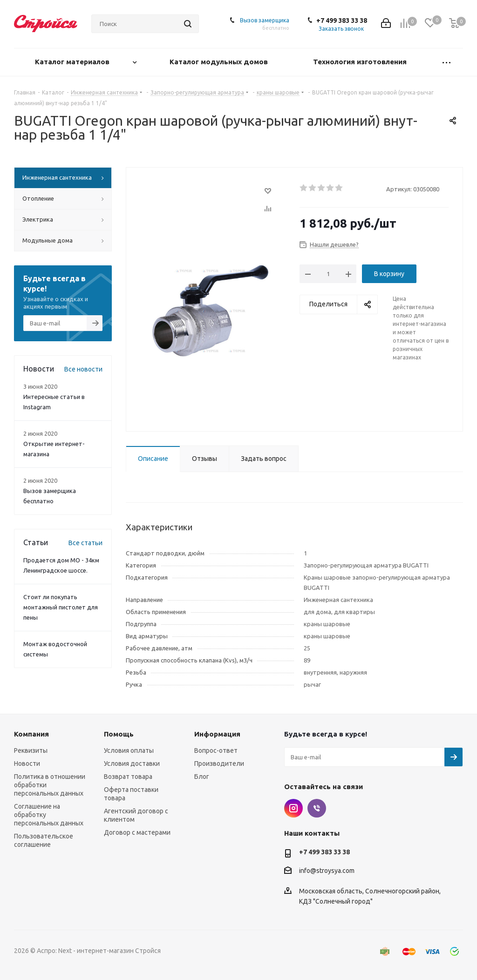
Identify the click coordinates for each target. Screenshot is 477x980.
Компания (31, 734)
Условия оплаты (129, 750)
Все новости (83, 369)
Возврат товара (128, 777)
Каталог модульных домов (220, 62)
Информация (217, 734)
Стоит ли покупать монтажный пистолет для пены (61, 607)
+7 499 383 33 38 (342, 20)
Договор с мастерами (137, 832)
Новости (27, 764)
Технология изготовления (361, 62)
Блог (202, 777)
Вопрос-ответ (216, 750)
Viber (317, 808)
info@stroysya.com (327, 871)
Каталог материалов (73, 62)
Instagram (293, 808)
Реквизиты (31, 750)
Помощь (119, 734)
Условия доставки (132, 764)
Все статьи (85, 543)
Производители (219, 764)
